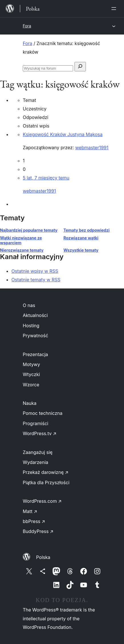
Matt (30, 511)
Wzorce (31, 385)
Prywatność (35, 336)
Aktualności (35, 315)
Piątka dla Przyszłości (46, 483)
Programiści (36, 423)
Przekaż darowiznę (46, 472)
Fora (27, 26)
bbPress (34, 521)
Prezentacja (35, 354)
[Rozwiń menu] (115, 9)
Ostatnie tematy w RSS (36, 280)
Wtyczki (31, 374)
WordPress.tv (40, 433)
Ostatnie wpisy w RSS (35, 271)
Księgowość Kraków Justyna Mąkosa (63, 134)
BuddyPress (38, 531)
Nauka (30, 403)
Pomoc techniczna (43, 413)
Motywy (31, 364)
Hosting (31, 326)
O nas (29, 305)
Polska (43, 557)
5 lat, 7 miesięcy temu (46, 178)
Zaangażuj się (38, 452)
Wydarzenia (36, 462)
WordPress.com (42, 501)
